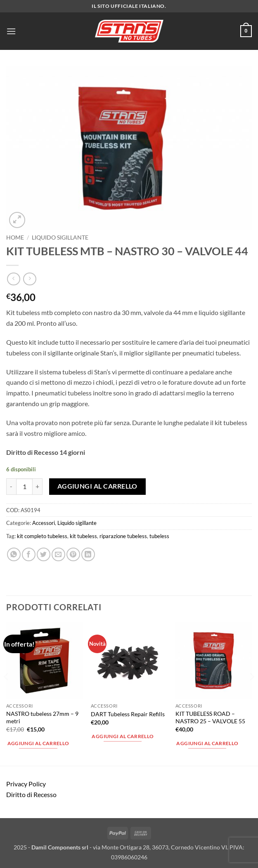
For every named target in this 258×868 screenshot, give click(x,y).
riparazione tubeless (123, 536)
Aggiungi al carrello (97, 486)
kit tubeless (83, 536)
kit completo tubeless (42, 536)
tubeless (159, 536)
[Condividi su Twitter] (44, 554)
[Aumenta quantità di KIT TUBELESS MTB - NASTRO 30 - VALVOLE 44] (38, 487)
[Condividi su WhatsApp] (14, 554)
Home (15, 238)
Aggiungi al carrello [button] (38, 743)
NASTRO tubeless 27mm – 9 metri (42, 717)
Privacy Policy (26, 784)
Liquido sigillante (60, 238)
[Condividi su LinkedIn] (88, 554)
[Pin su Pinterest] (73, 554)
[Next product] (13, 279)
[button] (11, 31)
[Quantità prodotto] (24, 487)
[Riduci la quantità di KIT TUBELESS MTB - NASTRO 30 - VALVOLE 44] (11, 487)
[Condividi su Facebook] (29, 554)
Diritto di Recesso (31, 794)
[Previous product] (30, 279)
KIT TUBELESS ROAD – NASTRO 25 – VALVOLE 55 (210, 717)
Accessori (44, 523)
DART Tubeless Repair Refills (128, 714)
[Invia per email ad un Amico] (58, 554)
